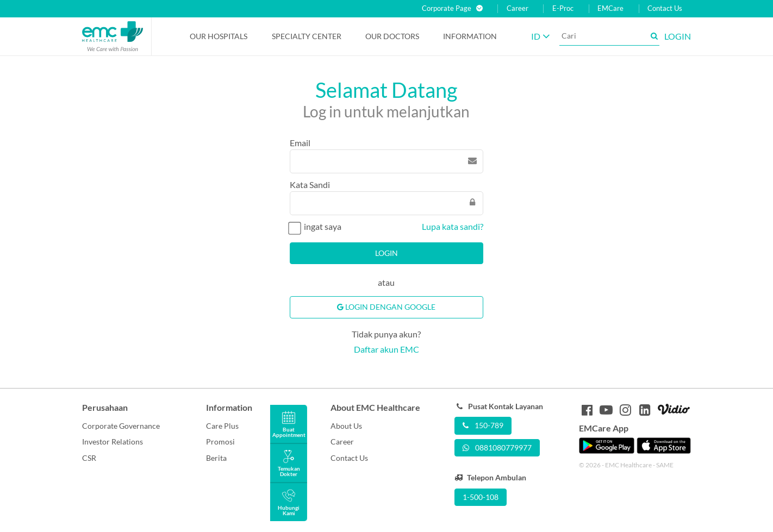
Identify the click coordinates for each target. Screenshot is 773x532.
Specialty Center (307, 36)
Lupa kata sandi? (453, 226)
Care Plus (222, 426)
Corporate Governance (121, 426)
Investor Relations (113, 442)
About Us (346, 426)
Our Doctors (392, 36)
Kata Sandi (310, 184)
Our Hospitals (219, 36)
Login (386, 253)
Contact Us (665, 8)
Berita (216, 458)
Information (470, 36)
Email (300, 143)
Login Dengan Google (386, 307)
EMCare (610, 8)
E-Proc (563, 8)
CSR (89, 458)
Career (518, 8)
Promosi (220, 442)
